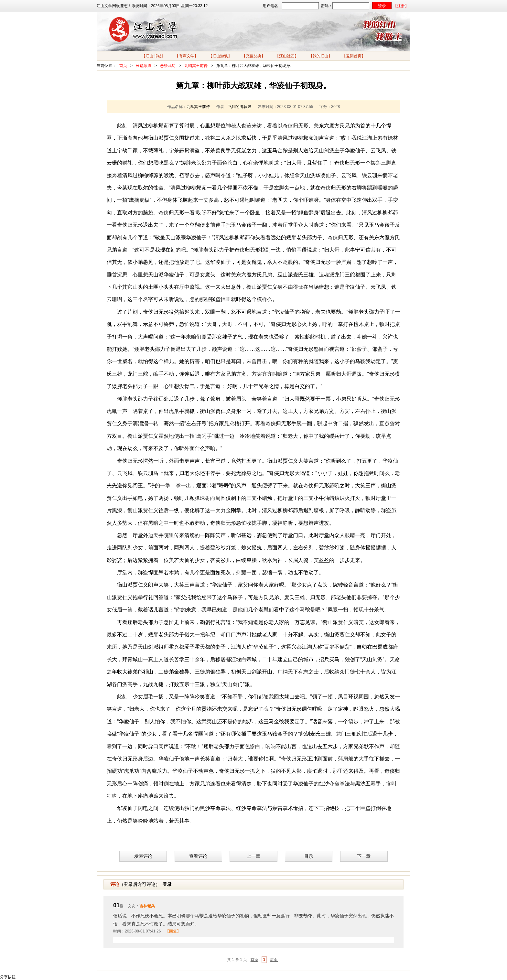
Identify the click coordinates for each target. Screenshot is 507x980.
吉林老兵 (147, 906)
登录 (167, 884)
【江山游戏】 (220, 56)
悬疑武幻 (168, 66)
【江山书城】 (153, 56)
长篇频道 (144, 66)
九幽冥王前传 (196, 66)
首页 (123, 66)
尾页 (274, 960)
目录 (309, 856)
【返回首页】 (354, 56)
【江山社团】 (287, 56)
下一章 (364, 856)
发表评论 (143, 856)
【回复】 (173, 931)
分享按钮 (8, 977)
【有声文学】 (187, 56)
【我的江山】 (320, 56)
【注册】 (401, 6)
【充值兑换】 (253, 56)
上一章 (253, 856)
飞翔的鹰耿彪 (240, 107)
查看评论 (198, 856)
